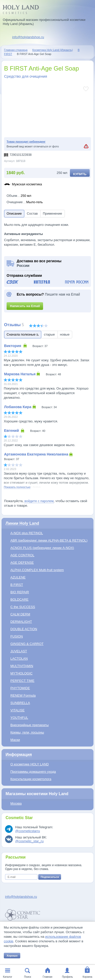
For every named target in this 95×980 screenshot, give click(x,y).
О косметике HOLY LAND (30, 764)
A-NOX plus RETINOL (27, 533)
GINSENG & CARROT (27, 644)
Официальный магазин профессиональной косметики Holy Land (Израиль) (44, 22)
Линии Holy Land (22, 523)
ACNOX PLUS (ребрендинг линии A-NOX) (42, 548)
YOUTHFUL (19, 718)
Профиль (68, 977)
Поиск (28, 977)
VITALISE (17, 710)
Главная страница (16, 50)
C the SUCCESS (23, 607)
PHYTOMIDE (20, 688)
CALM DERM (20, 614)
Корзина (87, 977)
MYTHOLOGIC (21, 673)
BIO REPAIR (20, 592)
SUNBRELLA (20, 703)
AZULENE (18, 577)
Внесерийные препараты (30, 725)
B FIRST (17, 585)
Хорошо (12, 956)
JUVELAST (19, 651)
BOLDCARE (20, 599)
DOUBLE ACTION (24, 629)
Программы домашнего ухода (33, 772)
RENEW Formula (23, 695)
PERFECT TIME (22, 681)
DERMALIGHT (21, 622)
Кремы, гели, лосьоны (27, 732)
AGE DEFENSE (22, 563)
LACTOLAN (19, 659)
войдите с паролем (39, 501)
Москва (16, 803)
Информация (19, 755)
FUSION (17, 636)
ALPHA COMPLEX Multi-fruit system (37, 570)
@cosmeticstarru (28, 831)
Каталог (8, 977)
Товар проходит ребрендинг (26, 142)
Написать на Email (25, 306)
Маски (15, 740)
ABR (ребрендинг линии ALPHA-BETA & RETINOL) (49, 540)
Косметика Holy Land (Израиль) (52, 50)
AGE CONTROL (22, 555)
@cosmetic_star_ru (29, 841)
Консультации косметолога (31, 779)
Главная (47, 977)
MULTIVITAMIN (22, 666)
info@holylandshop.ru (28, 37)
